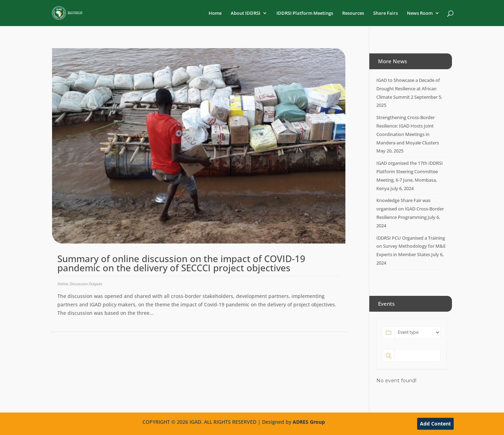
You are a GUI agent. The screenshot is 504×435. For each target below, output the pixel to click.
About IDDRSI (245, 13)
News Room (420, 13)
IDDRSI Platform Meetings (305, 13)
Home (215, 13)
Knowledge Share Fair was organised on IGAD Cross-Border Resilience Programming (410, 209)
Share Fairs (385, 13)
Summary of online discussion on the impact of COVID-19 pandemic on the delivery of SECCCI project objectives (181, 263)
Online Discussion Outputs (80, 284)
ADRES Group (309, 422)
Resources (353, 13)
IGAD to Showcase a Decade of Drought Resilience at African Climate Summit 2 (408, 89)
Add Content (435, 424)
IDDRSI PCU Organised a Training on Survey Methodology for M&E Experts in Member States (411, 246)
